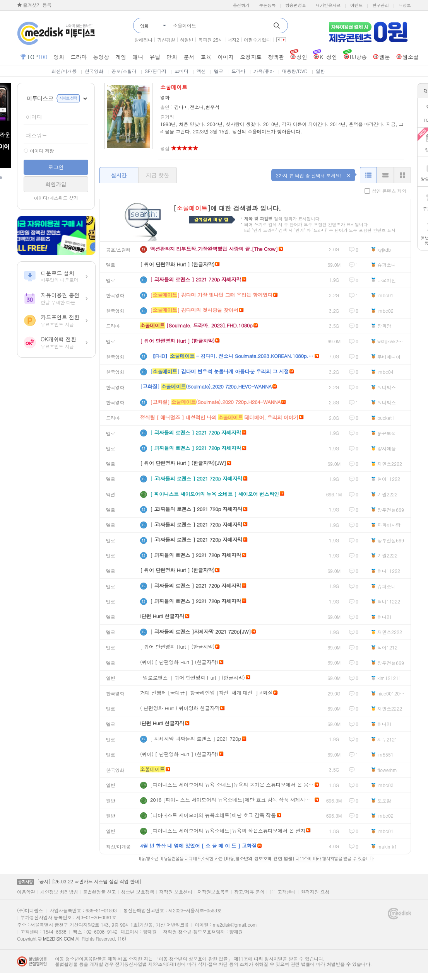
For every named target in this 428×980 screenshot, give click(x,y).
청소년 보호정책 (138, 892)
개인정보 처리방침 (59, 892)
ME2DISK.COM (58, 938)
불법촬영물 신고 (99, 892)
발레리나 (143, 40)
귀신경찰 (166, 40)
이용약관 (26, 892)
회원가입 (56, 184)
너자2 (233, 40)
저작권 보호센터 (176, 892)
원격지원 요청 (315, 892)
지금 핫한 (157, 175)
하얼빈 (187, 40)
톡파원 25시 (211, 40)
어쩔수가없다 (257, 40)
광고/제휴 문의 (249, 892)
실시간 (119, 175)
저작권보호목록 (213, 892)
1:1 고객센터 (282, 892)
